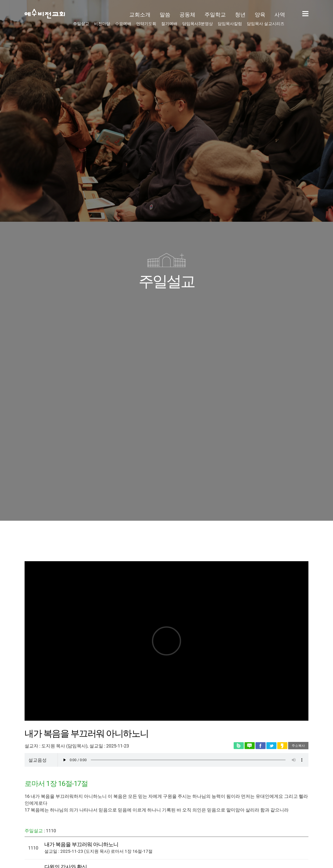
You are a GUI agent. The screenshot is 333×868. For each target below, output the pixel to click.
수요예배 (123, 24)
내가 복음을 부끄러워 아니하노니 (81, 844)
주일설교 (81, 24)
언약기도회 (146, 24)
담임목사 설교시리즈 (266, 24)
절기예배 (169, 24)
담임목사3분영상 (198, 24)
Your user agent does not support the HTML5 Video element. (183, 760)
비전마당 (102, 24)
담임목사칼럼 (230, 24)
